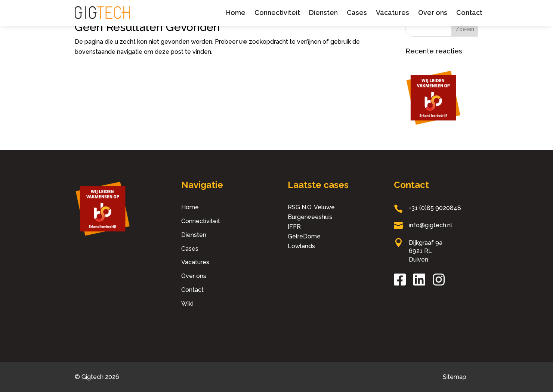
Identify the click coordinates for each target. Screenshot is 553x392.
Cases (357, 13)
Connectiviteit (277, 13)
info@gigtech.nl (430, 225)
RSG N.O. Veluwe (311, 207)
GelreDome (304, 236)
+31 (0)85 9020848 (435, 208)
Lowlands (301, 246)
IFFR (294, 227)
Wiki (187, 304)
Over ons (433, 13)
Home (236, 13)
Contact (469, 13)
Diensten (323, 13)
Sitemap (455, 377)
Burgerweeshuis (310, 217)
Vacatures (393, 13)
